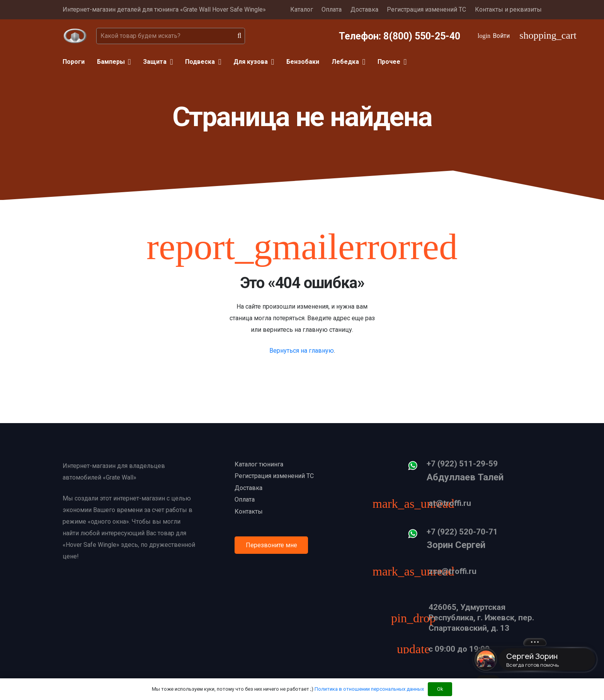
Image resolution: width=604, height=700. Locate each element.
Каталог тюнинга (259, 464)
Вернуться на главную (302, 351)
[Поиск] (240, 36)
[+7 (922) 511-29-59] (416, 468)
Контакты (249, 511)
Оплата (332, 9)
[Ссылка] (75, 36)
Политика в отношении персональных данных (369, 689)
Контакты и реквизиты (508, 9)
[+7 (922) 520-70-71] (416, 536)
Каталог (302, 9)
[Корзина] (530, 36)
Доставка (364, 9)
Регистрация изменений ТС (426, 9)
